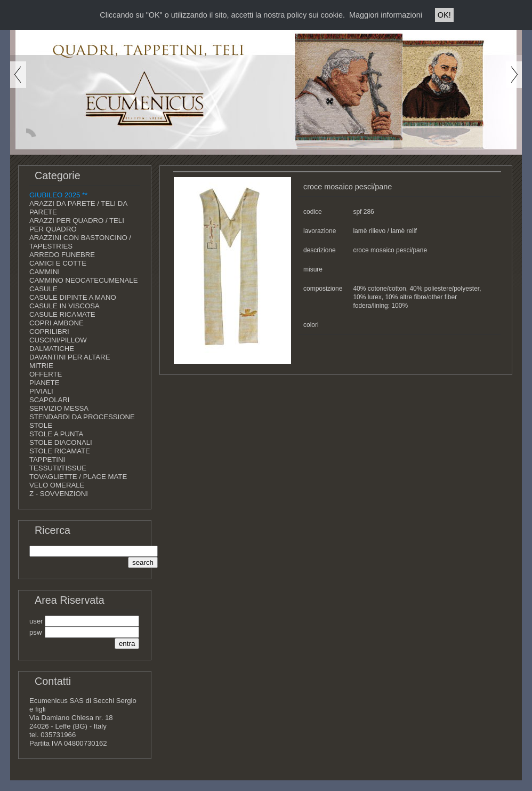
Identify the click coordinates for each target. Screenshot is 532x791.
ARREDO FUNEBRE (62, 255)
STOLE (41, 425)
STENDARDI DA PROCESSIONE (82, 417)
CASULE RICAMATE (62, 314)
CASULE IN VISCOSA (65, 306)
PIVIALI (41, 391)
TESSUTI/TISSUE (58, 468)
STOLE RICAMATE (60, 451)
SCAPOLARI (50, 400)
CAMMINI (45, 272)
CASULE (43, 289)
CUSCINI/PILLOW (58, 340)
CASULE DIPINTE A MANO (73, 297)
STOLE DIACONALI (61, 442)
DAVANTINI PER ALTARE (70, 357)
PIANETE (44, 383)
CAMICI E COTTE (58, 263)
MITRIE (41, 366)
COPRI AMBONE (57, 323)
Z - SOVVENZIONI (59, 494)
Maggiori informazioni (386, 15)
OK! (444, 15)
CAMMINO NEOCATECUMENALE (83, 280)
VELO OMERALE (57, 485)
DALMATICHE (52, 349)
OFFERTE (46, 374)
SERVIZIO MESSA (59, 408)
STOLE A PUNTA (56, 434)
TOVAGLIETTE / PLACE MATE (78, 477)
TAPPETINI (47, 460)
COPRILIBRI (49, 331)
